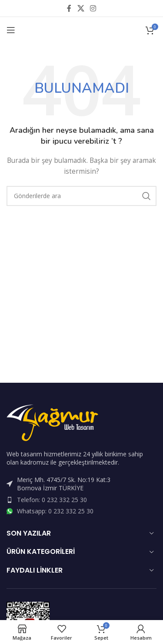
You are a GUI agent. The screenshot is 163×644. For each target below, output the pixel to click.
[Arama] (81, 196)
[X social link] (81, 8)
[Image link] (52, 422)
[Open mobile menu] (11, 30)
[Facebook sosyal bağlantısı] (69, 8)
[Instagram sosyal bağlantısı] (93, 8)
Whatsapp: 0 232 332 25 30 (55, 511)
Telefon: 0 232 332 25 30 (52, 500)
